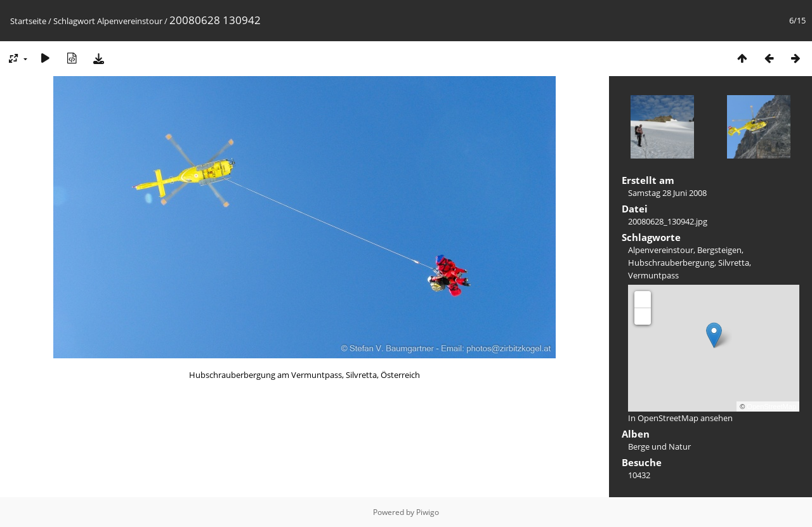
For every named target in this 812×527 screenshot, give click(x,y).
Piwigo (428, 512)
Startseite (28, 21)
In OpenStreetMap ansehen (680, 418)
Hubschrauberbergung (671, 263)
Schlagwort (74, 21)
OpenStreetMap (771, 407)
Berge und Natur (659, 446)
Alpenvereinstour (130, 21)
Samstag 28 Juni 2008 (667, 193)
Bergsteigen (719, 250)
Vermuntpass (653, 275)
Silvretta (734, 263)
